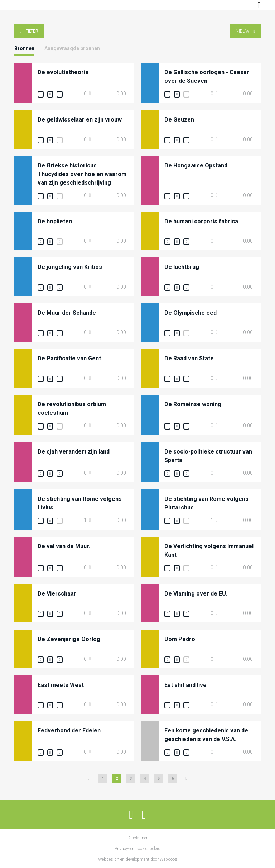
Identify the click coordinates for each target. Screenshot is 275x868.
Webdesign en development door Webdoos (138, 859)
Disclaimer (137, 838)
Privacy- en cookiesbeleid (137, 849)
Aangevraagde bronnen (72, 48)
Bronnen (24, 48)
